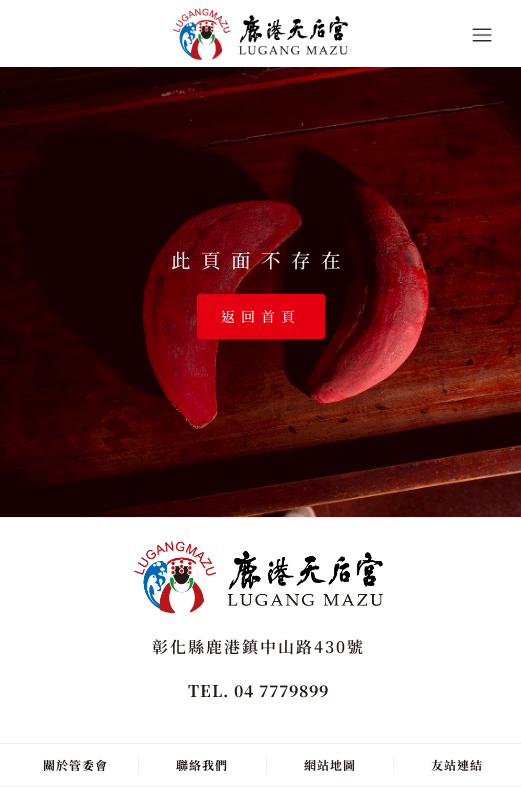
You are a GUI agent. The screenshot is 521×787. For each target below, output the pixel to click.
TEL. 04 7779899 (258, 690)
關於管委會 (75, 764)
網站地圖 (330, 764)
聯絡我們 (202, 764)
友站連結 (457, 764)
